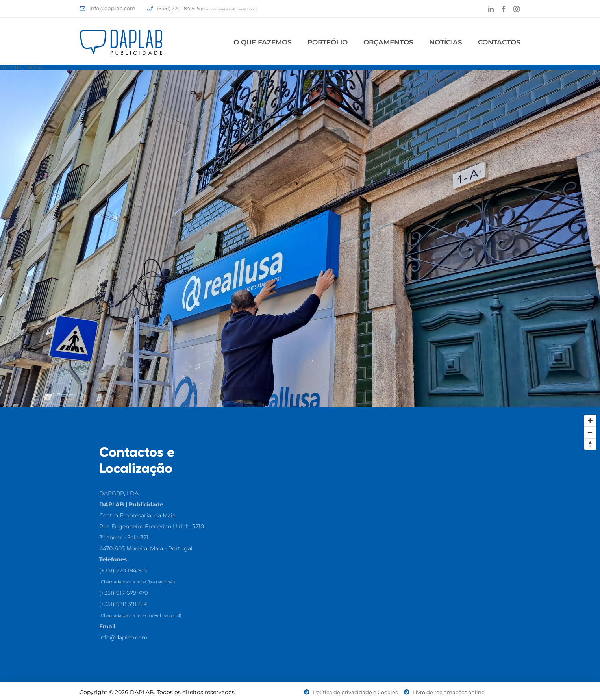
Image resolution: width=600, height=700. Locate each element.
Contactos (499, 42)
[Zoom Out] (590, 432)
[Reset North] (590, 444)
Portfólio (328, 42)
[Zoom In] (590, 420)
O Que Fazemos (263, 42)
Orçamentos (388, 42)
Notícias (446, 42)
